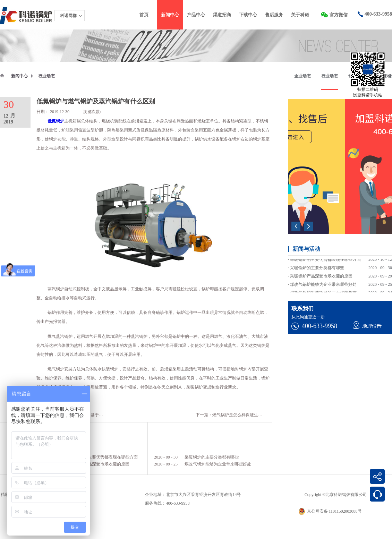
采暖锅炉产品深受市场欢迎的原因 (98, 464)
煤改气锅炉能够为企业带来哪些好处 (218, 464)
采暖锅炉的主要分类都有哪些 (212, 457)
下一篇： (239, 415)
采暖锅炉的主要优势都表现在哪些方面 (102, 457)
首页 (144, 15)
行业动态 (46, 76)
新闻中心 (19, 76)
